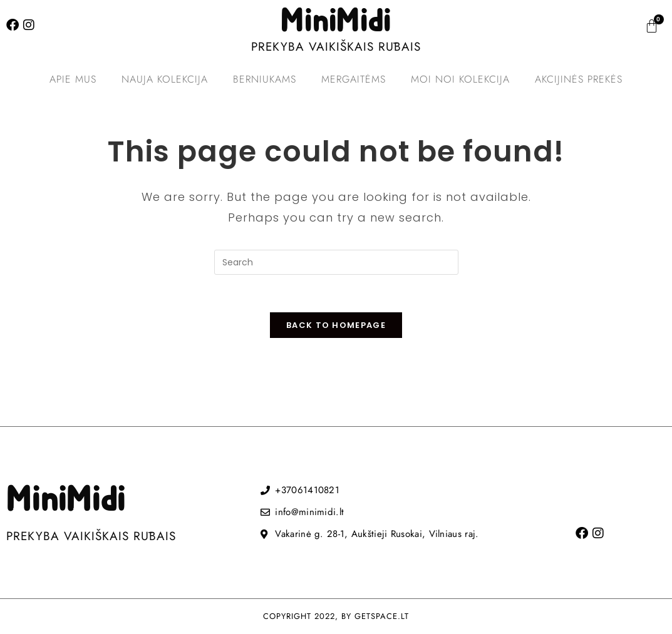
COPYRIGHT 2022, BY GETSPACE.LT (336, 617)
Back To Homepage (336, 326)
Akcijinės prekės (579, 79)
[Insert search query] (336, 262)
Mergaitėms (354, 79)
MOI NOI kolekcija (460, 79)
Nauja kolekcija (165, 79)
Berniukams (265, 79)
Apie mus (73, 79)
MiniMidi (336, 22)
